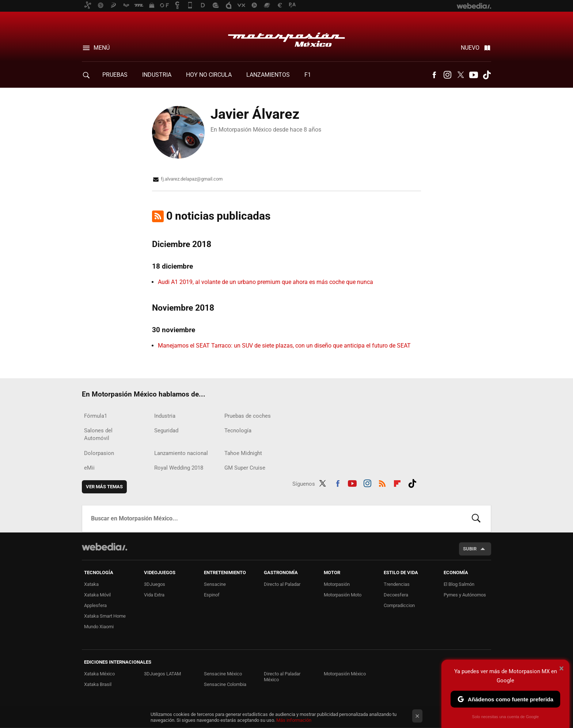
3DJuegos (155, 584)
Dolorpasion (99, 453)
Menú (102, 48)
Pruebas (115, 75)
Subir (470, 549)
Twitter (460, 75)
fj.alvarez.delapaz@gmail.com (192, 179)
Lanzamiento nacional (181, 453)
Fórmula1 (96, 416)
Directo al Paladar (282, 584)
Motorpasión (337, 584)
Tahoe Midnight (243, 453)
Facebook (434, 75)
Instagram (447, 75)
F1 (308, 75)
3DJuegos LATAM (162, 674)
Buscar (476, 519)
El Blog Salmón (459, 584)
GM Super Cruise (245, 468)
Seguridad (166, 431)
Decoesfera (396, 595)
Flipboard (397, 482)
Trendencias (397, 584)
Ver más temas (104, 487)
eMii (89, 468)
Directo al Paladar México (282, 677)
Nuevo (470, 48)
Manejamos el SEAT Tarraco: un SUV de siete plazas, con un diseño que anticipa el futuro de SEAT (284, 346)
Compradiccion (399, 605)
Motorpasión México (286, 37)
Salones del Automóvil (98, 434)
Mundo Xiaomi (99, 627)
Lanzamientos (268, 75)
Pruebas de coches (248, 416)
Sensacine (215, 584)
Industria (157, 75)
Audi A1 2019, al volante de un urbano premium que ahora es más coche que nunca (265, 282)
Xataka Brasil (98, 684)
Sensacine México (223, 674)
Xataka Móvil (97, 595)
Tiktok (487, 75)
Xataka (91, 584)
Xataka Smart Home (105, 616)
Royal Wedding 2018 (179, 468)
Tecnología (238, 431)
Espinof (212, 595)
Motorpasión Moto (343, 595)
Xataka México (99, 674)
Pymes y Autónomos (465, 595)
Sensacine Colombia (225, 684)
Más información (294, 720)
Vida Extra (154, 595)
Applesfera (95, 605)
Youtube (474, 75)
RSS (382, 482)
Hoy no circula (209, 75)
